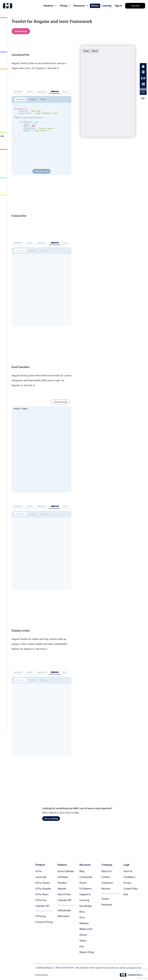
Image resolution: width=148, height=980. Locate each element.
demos (95, 6)
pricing (65, 6)
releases (84, 923)
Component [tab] (20, 99)
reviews (106, 889)
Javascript (18, 92)
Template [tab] (33, 99)
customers (107, 883)
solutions (50, 6)
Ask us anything (51, 819)
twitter (105, 899)
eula (126, 894)
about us (107, 871)
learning (107, 6)
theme (26, 128)
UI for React (42, 894)
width (26, 130)
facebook (107, 905)
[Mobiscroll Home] (8, 6)
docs (82, 917)
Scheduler (63, 877)
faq (81, 946)
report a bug (87, 952)
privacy (127, 883)
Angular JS (42, 92)
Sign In (118, 6)
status (83, 941)
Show (95, 51)
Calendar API (42, 906)
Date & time (64, 894)
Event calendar (66, 871)
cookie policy (131, 889)
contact (106, 877)
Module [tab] (43, 99)
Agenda (62, 889)
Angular (55, 91)
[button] (143, 98)
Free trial (135, 6)
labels (27, 136)
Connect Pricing (44, 922)
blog (82, 871)
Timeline (62, 883)
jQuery (30, 92)
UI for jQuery (43, 883)
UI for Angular (43, 889)
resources (81, 6)
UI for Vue (41, 900)
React (65, 92)
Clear (86, 51)
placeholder (30, 133)
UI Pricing (41, 916)
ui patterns (85, 889)
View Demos (21, 31)
